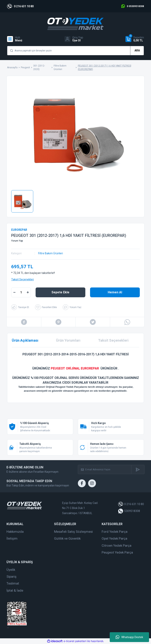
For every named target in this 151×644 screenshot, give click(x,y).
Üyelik (11, 570)
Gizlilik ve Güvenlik (67, 538)
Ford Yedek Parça (115, 532)
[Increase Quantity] (28, 292)
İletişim (12, 538)
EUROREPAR (19, 230)
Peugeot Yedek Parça (117, 552)
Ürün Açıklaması (25, 340)
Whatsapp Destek (129, 637)
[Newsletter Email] (105, 469)
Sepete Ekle (60, 292)
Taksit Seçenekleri (23, 279)
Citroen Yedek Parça (116, 545)
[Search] (75, 51)
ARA (137, 50)
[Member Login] (74, 39)
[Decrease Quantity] (14, 292)
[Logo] (75, 24)
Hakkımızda (15, 532)
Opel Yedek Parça (114, 538)
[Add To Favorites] (46, 307)
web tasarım (8, 628)
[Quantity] (21, 292)
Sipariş (12, 576)
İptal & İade (15, 590)
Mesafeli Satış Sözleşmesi (73, 532)
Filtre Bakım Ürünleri (51, 253)
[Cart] (135, 39)
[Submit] (138, 469)
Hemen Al (115, 292)
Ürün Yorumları (68, 340)
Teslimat (13, 583)
